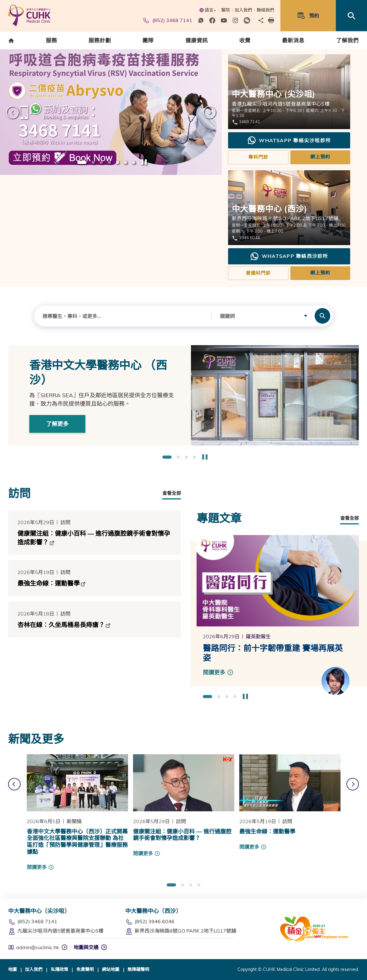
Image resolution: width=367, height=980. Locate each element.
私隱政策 (60, 969)
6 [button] (126, 163)
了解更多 (57, 424)
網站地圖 (111, 969)
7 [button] (134, 163)
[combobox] (123, 316)
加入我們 (243, 10)
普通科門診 (258, 273)
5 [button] (117, 163)
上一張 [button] (12, 112)
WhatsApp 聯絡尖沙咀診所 (289, 140)
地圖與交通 (86, 947)
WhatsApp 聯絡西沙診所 (289, 256)
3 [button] (101, 163)
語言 (208, 10)
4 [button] (109, 163)
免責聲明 (85, 969)
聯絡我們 (265, 10)
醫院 (226, 10)
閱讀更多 (37, 867)
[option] (111, 112)
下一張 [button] (209, 112)
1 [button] (82, 163)
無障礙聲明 (138, 969)
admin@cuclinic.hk (33, 947)
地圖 (12, 969)
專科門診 (258, 157)
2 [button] (93, 163)
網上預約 (320, 157)
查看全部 (172, 493)
